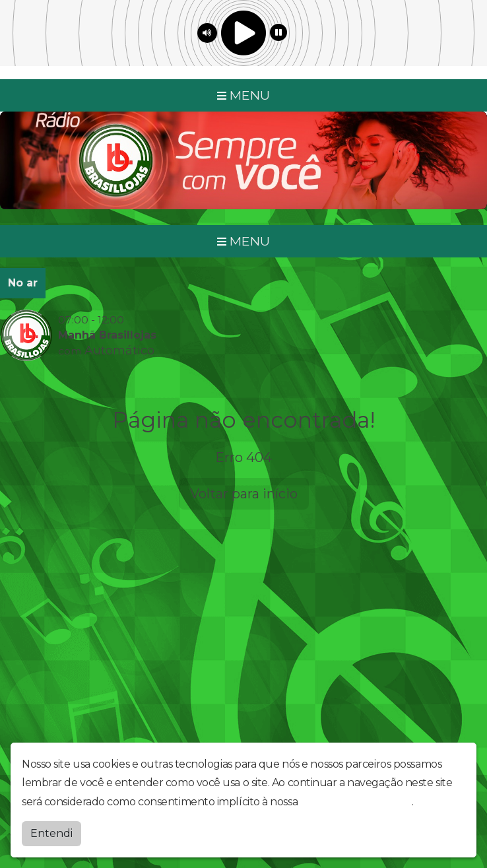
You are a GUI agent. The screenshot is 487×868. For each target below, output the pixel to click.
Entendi (51, 833)
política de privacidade (356, 802)
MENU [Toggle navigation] (243, 95)
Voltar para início (244, 494)
